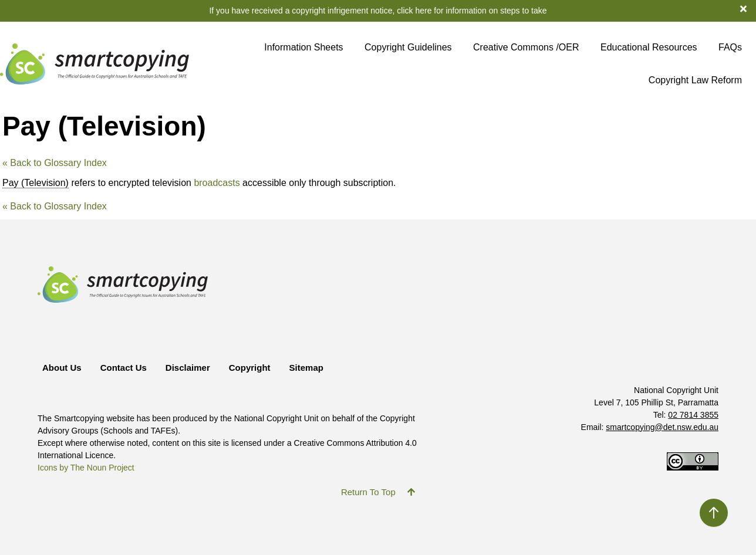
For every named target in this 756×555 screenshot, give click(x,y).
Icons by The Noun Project (86, 468)
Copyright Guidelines (408, 47)
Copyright (250, 368)
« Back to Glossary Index (55, 163)
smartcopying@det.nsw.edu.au (662, 427)
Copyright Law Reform (695, 80)
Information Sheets (303, 47)
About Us (62, 368)
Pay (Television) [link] (36, 183)
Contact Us (124, 368)
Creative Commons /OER (526, 47)
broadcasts (217, 183)
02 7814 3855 (693, 415)
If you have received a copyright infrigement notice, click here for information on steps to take (378, 11)
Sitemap (306, 368)
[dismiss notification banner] (748, 8)
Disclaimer (188, 368)
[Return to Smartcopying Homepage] (95, 64)
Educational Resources (649, 47)
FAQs (730, 47)
